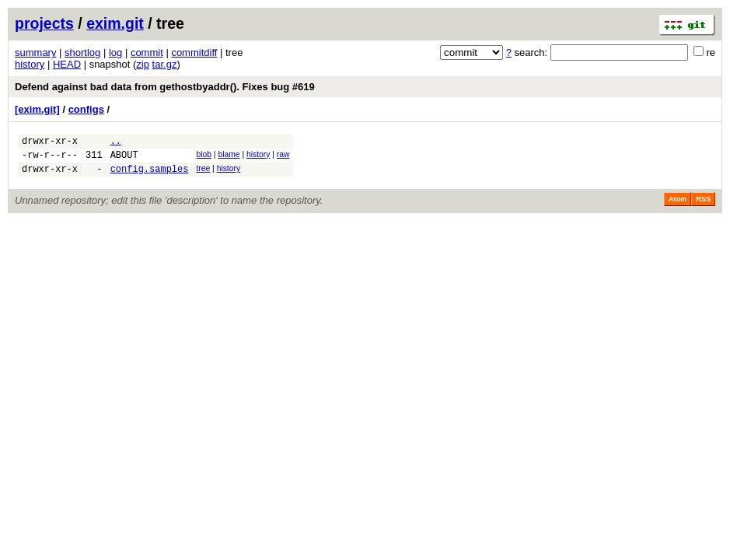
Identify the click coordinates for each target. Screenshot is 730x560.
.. (116, 143)
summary (35, 52)
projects (44, 23)
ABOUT (124, 159)
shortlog (82, 52)
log (115, 52)
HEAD (67, 64)
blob (204, 157)
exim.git (115, 23)
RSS (703, 206)
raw (283, 157)
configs (86, 109)
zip (143, 64)
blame (229, 157)
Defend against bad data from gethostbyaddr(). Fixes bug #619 (165, 87)
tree (203, 173)
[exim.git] (37, 109)
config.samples (150, 175)
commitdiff (194, 52)
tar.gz (165, 64)
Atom (678, 206)
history (30, 64)
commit (147, 52)
